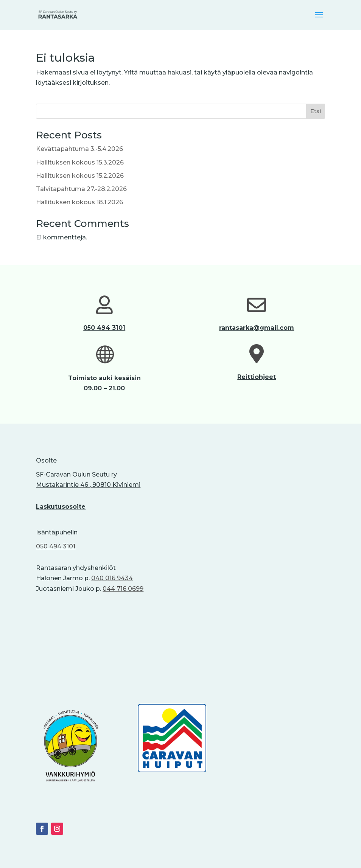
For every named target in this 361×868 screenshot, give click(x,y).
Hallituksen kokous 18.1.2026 (79, 202)
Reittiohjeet (257, 377)
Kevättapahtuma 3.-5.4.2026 (79, 149)
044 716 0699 (123, 589)
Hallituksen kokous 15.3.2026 (80, 162)
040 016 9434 (112, 578)
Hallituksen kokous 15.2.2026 (80, 176)
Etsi (316, 111)
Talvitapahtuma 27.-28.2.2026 (81, 189)
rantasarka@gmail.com (257, 328)
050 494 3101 (104, 328)
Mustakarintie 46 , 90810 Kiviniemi (88, 485)
